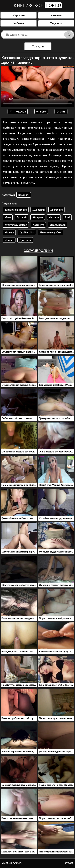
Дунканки (38, 210)
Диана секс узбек (50, 232)
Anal (67, 217)
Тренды (38, 46)
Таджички (56, 23)
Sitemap (69, 863)
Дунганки (25, 240)
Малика (9, 232)
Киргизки (19, 15)
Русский (22, 217)
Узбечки (19, 23)
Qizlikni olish (27, 232)
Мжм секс (56, 210)
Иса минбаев (58, 225)
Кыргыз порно (12, 863)
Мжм (8, 217)
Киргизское (38, 5)
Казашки (56, 15)
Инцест (9, 240)
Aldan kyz (38, 225)
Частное (54, 217)
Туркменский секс (16, 210)
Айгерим (38, 217)
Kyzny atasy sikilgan (16, 225)
